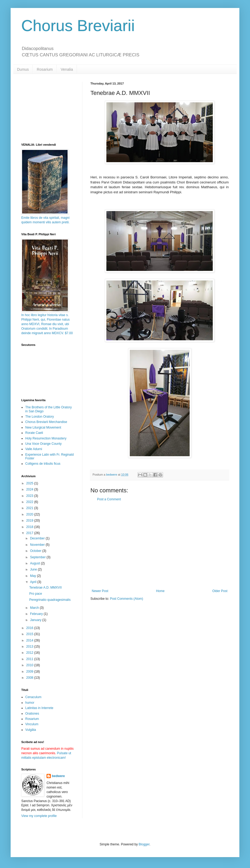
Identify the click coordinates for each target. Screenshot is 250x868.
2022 (30, 502)
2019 (30, 521)
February (37, 614)
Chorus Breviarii (78, 26)
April (34, 582)
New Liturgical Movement (43, 427)
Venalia (67, 69)
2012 (30, 653)
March (35, 608)
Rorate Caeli (34, 433)
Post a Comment (109, 499)
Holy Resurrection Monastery (46, 438)
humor (30, 703)
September (38, 557)
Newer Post (100, 591)
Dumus (23, 69)
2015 (30, 634)
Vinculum (32, 724)
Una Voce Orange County (43, 444)
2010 (30, 665)
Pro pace (36, 594)
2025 (30, 483)
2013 (30, 647)
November (38, 545)
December (38, 538)
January (36, 620)
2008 (30, 678)
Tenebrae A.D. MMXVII (45, 588)
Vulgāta (31, 730)
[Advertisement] (160, 545)
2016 (30, 628)
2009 (30, 672)
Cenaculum (33, 697)
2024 (30, 489)
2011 (30, 659)
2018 (30, 527)
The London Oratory (39, 417)
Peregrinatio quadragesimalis (50, 600)
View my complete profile (39, 816)
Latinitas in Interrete (39, 708)
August (36, 563)
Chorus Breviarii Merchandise (46, 422)
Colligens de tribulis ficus (43, 464)
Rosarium (45, 69)
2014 (30, 640)
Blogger (144, 844)
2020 (30, 514)
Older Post (220, 591)
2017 (30, 533)
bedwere (58, 776)
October (36, 551)
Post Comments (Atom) (126, 599)
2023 (30, 496)
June (34, 569)
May (34, 576)
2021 (30, 508)
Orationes (32, 714)
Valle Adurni (34, 449)
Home (160, 591)
